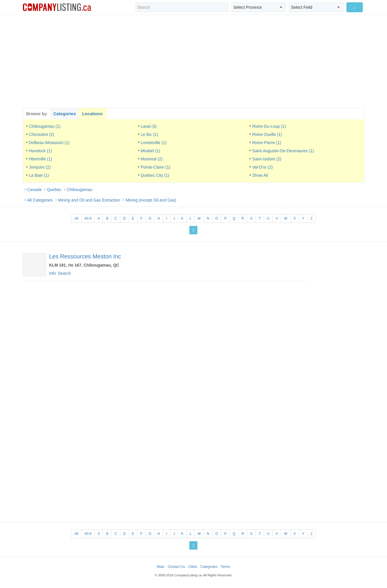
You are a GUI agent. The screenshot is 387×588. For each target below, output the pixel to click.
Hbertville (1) (40, 159)
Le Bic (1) (149, 134)
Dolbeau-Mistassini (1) (49, 143)
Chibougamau (80, 190)
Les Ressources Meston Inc (85, 256)
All (76, 218)
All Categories (40, 200)
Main (161, 567)
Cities (193, 567)
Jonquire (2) (40, 167)
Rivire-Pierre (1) (267, 143)
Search (64, 273)
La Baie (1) (39, 175)
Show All (260, 175)
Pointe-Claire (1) (156, 167)
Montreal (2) (152, 159)
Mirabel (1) (150, 151)
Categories (65, 114)
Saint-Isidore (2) (267, 159)
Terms (225, 567)
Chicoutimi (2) (41, 134)
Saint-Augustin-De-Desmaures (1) (283, 151)
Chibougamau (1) (45, 126)
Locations (92, 114)
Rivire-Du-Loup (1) (269, 126)
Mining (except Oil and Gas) (151, 200)
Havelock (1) (40, 151)
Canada (34, 190)
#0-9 (88, 218)
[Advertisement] (193, 61)
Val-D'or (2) (262, 167)
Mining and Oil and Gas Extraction (89, 200)
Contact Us (176, 567)
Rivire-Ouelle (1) (267, 134)
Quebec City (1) (155, 175)
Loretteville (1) (154, 143)
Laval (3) (149, 126)
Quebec (54, 190)
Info (52, 273)
